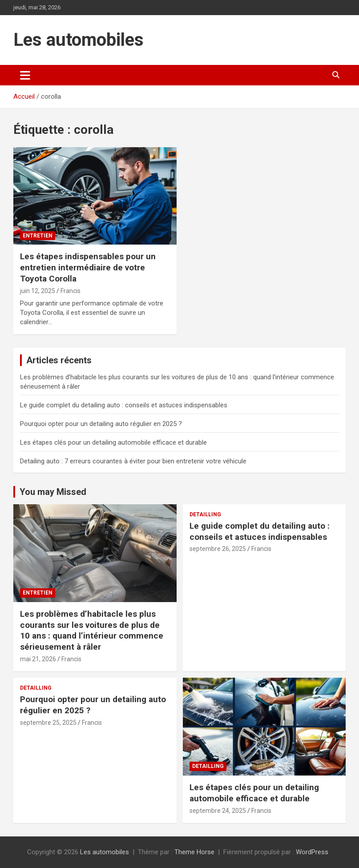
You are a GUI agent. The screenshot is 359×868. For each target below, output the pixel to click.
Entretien (38, 236)
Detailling (205, 514)
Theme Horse (194, 852)
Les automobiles (79, 40)
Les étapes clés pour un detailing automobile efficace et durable (113, 442)
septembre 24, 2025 (218, 811)
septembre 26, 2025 (218, 549)
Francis (71, 291)
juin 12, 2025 (38, 291)
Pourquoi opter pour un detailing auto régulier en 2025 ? (101, 424)
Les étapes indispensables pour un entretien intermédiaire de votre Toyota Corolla (88, 267)
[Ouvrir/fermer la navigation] (25, 75)
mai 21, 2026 (38, 659)
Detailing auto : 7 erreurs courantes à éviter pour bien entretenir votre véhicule (133, 461)
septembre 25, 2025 (48, 723)
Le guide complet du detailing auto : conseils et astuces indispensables (124, 405)
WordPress (312, 852)
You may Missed (53, 492)
